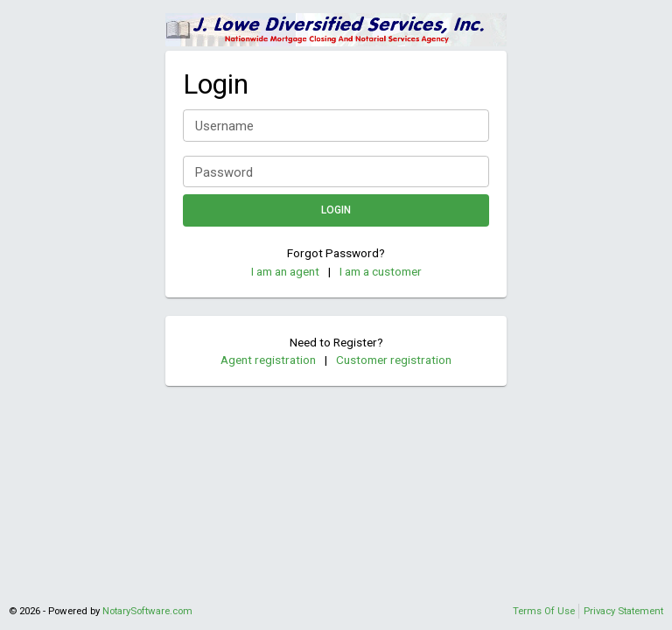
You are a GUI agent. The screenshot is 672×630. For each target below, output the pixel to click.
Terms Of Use (544, 611)
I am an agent (285, 271)
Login (336, 210)
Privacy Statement (623, 611)
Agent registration (268, 360)
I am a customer (381, 271)
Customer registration (394, 360)
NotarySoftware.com (147, 611)
